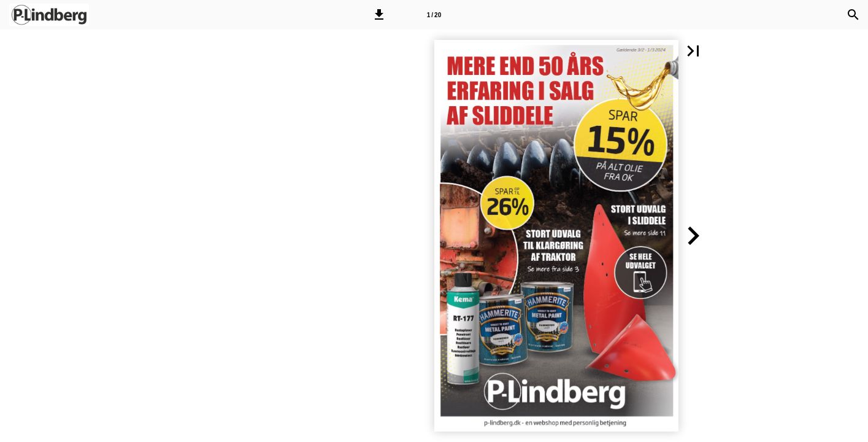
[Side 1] (434, 15)
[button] (379, 15)
